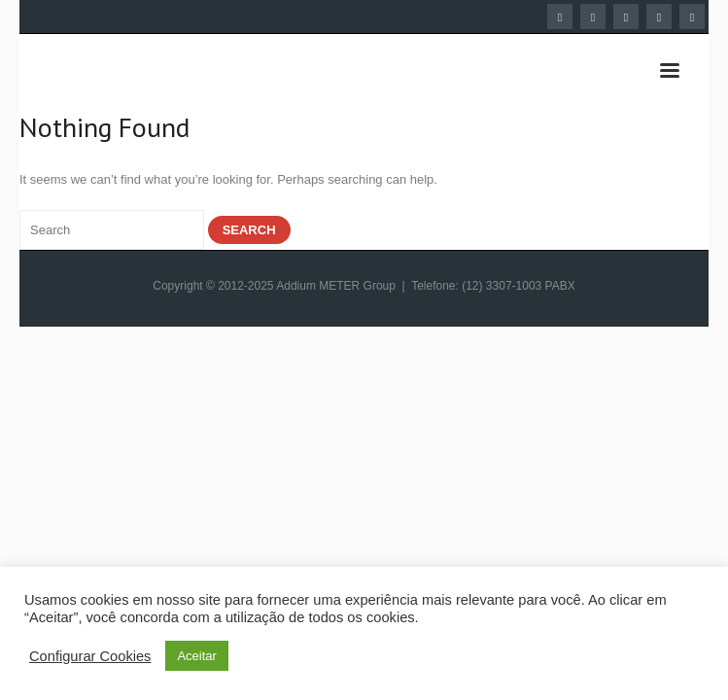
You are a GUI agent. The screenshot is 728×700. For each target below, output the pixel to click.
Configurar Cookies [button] (90, 656)
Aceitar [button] (196, 656)
